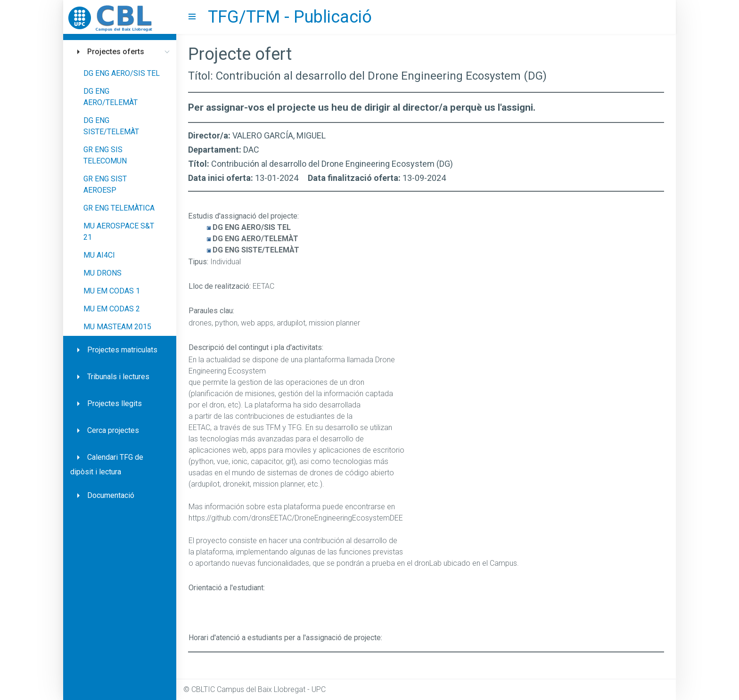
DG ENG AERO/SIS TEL (122, 73)
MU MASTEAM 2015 (117, 327)
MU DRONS (103, 273)
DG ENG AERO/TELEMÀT (111, 97)
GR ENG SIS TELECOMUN (105, 155)
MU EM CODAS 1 (112, 291)
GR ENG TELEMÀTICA (119, 208)
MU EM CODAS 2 (112, 309)
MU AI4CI (99, 255)
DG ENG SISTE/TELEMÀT (111, 126)
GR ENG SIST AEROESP (105, 184)
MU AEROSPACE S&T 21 (119, 232)
